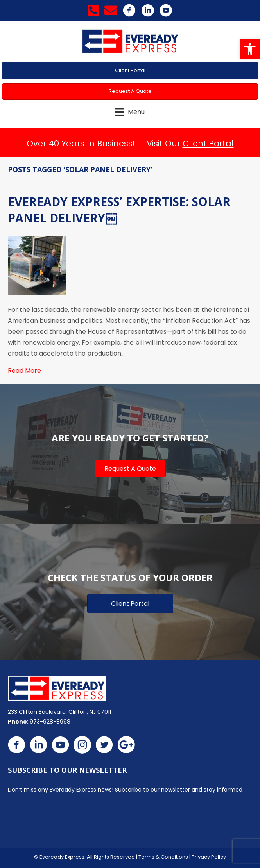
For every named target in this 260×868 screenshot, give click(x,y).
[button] (250, 49)
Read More (24, 371)
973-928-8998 (50, 722)
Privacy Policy (209, 857)
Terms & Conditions (163, 857)
